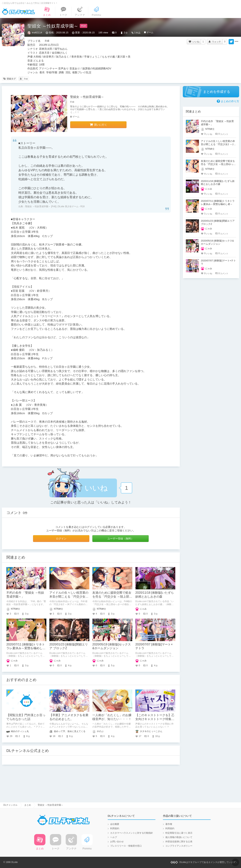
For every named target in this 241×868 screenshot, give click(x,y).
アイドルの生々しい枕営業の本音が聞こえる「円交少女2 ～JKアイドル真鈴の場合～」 (69, 597)
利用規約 (115, 828)
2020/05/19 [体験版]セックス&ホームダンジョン (217, 242)
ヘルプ (114, 837)
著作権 (169, 824)
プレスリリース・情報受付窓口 (126, 846)
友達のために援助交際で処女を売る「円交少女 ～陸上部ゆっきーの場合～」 (112, 597)
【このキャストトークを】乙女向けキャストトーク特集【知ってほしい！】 (155, 719)
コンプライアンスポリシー (179, 846)
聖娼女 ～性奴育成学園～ (87, 97)
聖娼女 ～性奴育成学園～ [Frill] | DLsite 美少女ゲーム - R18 (55, 206)
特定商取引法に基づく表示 (179, 833)
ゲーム (150, 32)
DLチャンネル (18, 11)
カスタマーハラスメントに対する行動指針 (132, 833)
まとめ (28, 805)
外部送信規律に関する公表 (179, 842)
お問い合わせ (117, 842)
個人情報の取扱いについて (179, 837)
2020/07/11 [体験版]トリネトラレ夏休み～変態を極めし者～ (26, 648)
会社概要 (115, 824)
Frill (26, 79)
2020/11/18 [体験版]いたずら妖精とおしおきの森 (218, 183)
